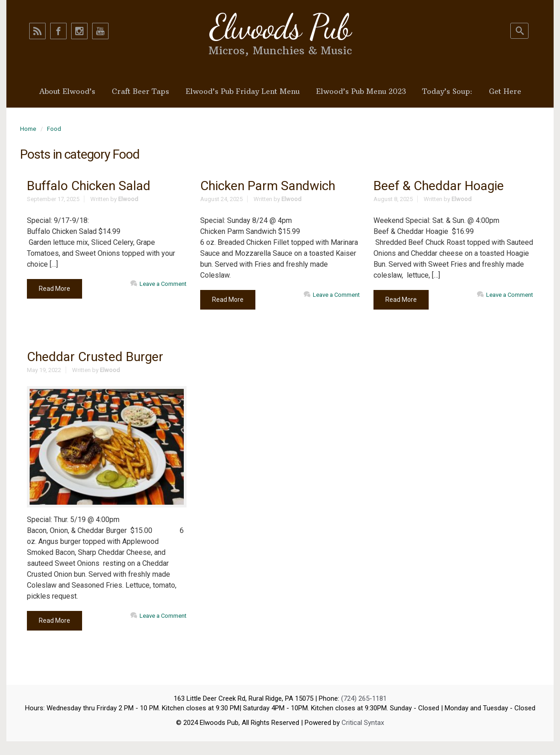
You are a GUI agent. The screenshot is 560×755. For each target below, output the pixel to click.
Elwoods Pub (280, 27)
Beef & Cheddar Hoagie (439, 186)
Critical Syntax (363, 723)
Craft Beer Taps (140, 91)
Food (54, 129)
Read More (54, 289)
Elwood (128, 199)
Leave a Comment (163, 284)
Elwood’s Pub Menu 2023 (361, 91)
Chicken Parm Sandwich (268, 186)
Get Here (505, 91)
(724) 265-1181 (364, 698)
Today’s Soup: (447, 91)
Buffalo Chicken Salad (89, 186)
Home (28, 129)
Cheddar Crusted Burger (95, 357)
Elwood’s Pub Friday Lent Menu (243, 91)
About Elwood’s (67, 91)
